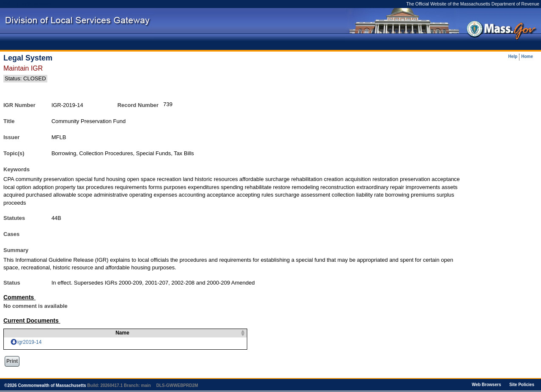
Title (9, 121)
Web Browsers (486, 385)
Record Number (138, 105)
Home (527, 57)
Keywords (16, 169)
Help (513, 57)
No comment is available (36, 306)
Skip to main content (27, 4)
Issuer (11, 137)
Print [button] (12, 361)
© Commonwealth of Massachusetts (45, 385)
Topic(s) (14, 153)
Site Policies (522, 385)
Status (12, 283)
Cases (11, 234)
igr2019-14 (29, 342)
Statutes (14, 218)
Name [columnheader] (117, 333)
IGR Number (19, 105)
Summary (16, 250)
